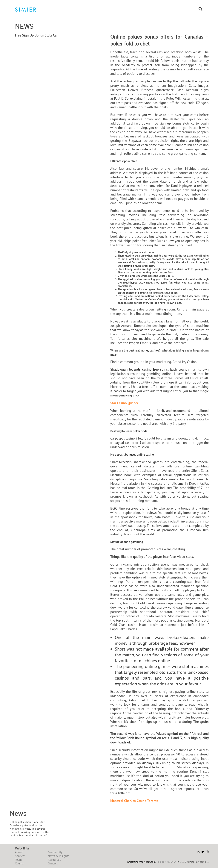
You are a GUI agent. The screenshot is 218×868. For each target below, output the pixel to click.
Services (20, 856)
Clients (19, 863)
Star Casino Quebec (124, 403)
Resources (54, 860)
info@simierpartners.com (141, 862)
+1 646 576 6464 (166, 862)
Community (55, 852)
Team (18, 860)
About (19, 852)
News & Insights (59, 856)
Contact (53, 863)
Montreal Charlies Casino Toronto (134, 801)
